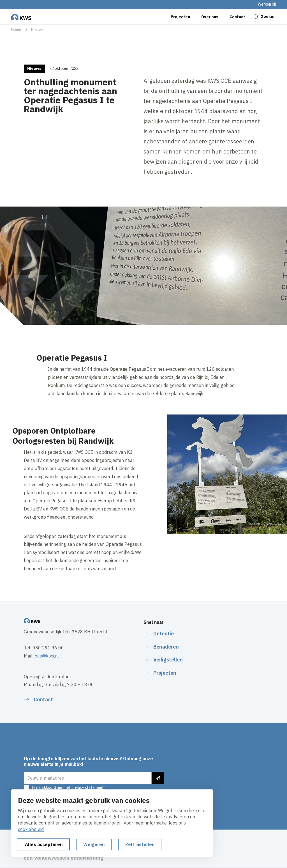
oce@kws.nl (47, 656)
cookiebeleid (31, 829)
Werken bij (267, 4)
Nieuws (37, 29)
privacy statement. (88, 787)
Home (16, 29)
